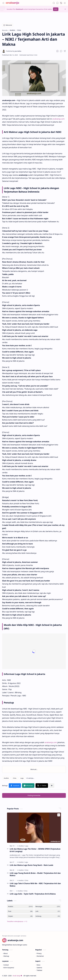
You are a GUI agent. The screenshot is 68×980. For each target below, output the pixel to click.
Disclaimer (40, 956)
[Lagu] (22, 778)
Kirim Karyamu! (9, 968)
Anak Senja (17, 976)
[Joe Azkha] (14, 51)
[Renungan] (48, 906)
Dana (38, 965)
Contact (6, 965)
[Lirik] (48, 911)
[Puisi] (20, 911)
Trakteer (39, 970)
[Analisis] (6, 778)
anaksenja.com (59, 119)
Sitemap (6, 956)
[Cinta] (15, 778)
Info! (56, 9)
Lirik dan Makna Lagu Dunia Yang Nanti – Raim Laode (31, 865)
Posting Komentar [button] (34, 795)
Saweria (39, 968)
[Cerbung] (48, 916)
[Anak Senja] (14, 3)
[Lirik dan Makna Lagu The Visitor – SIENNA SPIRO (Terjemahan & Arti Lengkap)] (34, 828)
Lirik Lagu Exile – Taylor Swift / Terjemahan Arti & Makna (33, 894)
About (6, 953)
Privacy (39, 953)
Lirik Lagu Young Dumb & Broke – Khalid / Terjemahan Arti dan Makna (35, 874)
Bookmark (20, 9)
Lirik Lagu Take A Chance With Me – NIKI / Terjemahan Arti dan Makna (35, 885)
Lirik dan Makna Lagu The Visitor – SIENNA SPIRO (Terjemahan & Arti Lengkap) (35, 850)
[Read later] (57, 51)
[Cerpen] (20, 916)
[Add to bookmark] (59, 815)
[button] (3, 3)
